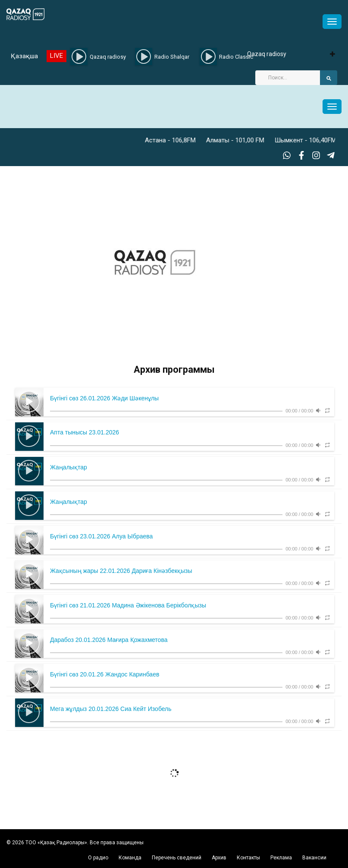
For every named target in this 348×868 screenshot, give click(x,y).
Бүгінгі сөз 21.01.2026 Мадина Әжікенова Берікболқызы (128, 605)
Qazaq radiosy (267, 54)
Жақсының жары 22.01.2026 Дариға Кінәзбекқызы (121, 571)
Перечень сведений (177, 858)
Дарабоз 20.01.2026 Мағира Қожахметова (109, 640)
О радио (98, 858)
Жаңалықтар (69, 467)
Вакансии (314, 858)
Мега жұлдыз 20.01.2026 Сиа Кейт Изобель (111, 709)
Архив (219, 858)
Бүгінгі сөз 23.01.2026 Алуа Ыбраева (101, 536)
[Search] (288, 78)
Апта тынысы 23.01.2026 (85, 432)
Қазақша (24, 56)
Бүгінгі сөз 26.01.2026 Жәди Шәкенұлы (104, 398)
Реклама (281, 858)
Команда (130, 858)
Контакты (248, 858)
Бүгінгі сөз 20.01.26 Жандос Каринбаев (105, 674)
